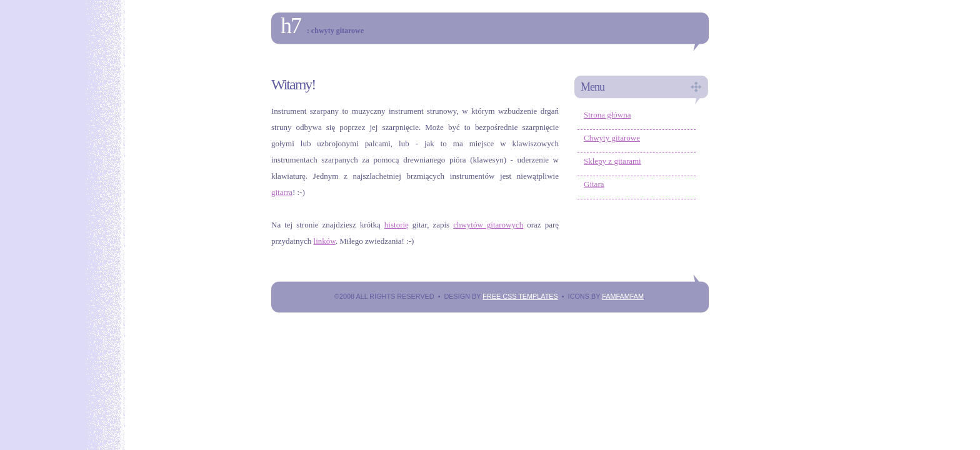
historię (397, 225)
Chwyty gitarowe (612, 138)
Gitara (594, 184)
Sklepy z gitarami (612, 161)
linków (325, 241)
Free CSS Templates (520, 296)
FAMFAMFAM (623, 296)
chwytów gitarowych (488, 225)
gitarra (282, 192)
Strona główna (607, 115)
